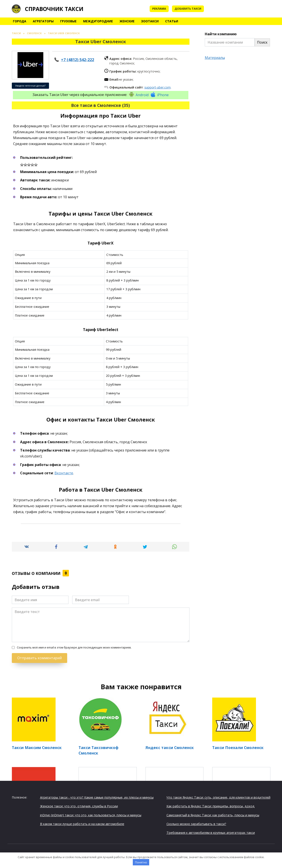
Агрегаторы (43, 21)
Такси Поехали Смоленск (238, 748)
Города (20, 21)
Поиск (262, 42)
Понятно (141, 862)
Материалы (215, 58)
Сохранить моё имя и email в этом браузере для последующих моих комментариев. (74, 647)
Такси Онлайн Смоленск (241, 791)
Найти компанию (221, 34)
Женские (127, 21)
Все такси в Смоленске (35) (101, 105)
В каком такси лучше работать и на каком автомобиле (82, 824)
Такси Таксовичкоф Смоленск (98, 750)
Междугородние (98, 21)
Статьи (172, 21)
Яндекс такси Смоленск (170, 748)
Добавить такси (188, 9)
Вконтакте (64, 473)
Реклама (159, 9)
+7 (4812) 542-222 (78, 60)
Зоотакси (150, 21)
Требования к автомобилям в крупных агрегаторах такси (211, 833)
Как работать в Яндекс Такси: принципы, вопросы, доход (211, 806)
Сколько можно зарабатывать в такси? (196, 824)
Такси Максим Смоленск (37, 748)
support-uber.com (158, 87)
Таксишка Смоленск (108, 791)
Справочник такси (54, 9)
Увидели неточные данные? (30, 86)
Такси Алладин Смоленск (174, 791)
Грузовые (68, 21)
